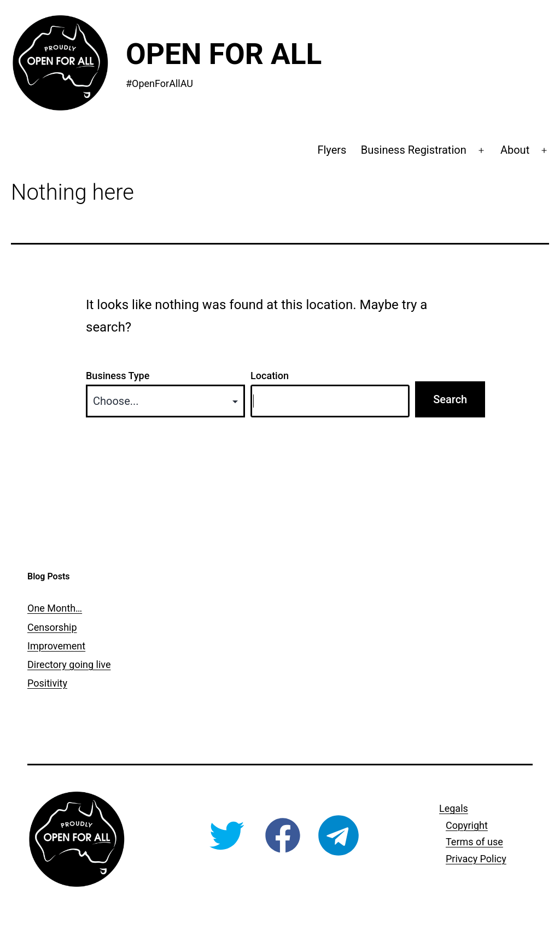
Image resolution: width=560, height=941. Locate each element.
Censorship (52, 627)
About (515, 150)
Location (270, 376)
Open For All (224, 54)
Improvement (56, 646)
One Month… (55, 608)
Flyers (332, 150)
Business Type (118, 376)
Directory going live (69, 664)
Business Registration (414, 150)
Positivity (47, 683)
